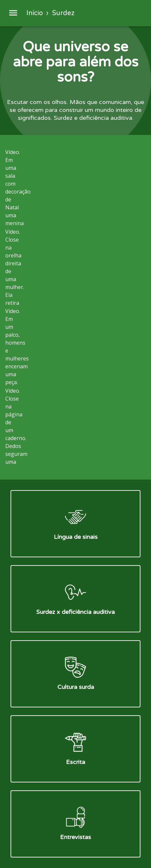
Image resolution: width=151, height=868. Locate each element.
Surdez (63, 13)
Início (35, 13)
